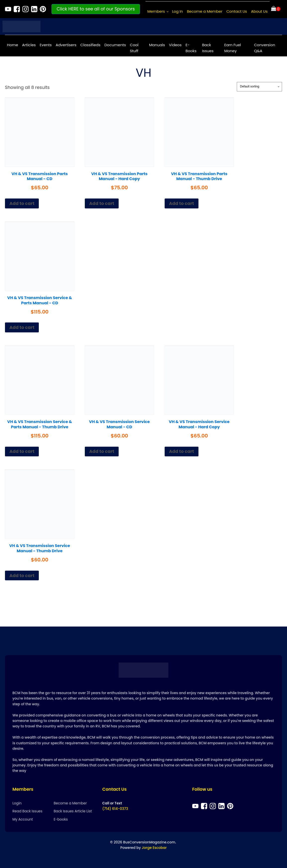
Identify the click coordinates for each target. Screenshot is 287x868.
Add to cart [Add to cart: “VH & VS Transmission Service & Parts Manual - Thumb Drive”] (22, 451)
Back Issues (208, 48)
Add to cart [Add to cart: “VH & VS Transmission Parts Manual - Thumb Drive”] (181, 203)
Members (156, 11)
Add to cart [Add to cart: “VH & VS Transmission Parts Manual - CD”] (22, 203)
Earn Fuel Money (233, 48)
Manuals (157, 45)
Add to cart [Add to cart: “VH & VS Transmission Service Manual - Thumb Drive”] (22, 575)
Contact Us (237, 11)
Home (13, 45)
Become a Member (205, 11)
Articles (29, 45)
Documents (115, 45)
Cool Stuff (134, 48)
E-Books (191, 48)
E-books (61, 819)
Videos (175, 45)
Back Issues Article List (73, 811)
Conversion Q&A (265, 48)
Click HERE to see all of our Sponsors (96, 9)
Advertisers (66, 45)
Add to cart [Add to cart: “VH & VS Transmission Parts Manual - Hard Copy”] (102, 203)
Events (46, 45)
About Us (259, 11)
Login (17, 803)
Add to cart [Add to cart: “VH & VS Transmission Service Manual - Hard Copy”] (181, 451)
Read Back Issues (27, 811)
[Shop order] (259, 87)
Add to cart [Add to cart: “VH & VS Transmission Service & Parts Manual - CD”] (22, 327)
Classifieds (90, 45)
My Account (23, 819)
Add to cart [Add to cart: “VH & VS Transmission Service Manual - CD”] (102, 451)
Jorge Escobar (154, 848)
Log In (178, 11)
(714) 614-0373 (115, 809)
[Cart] (276, 9)
